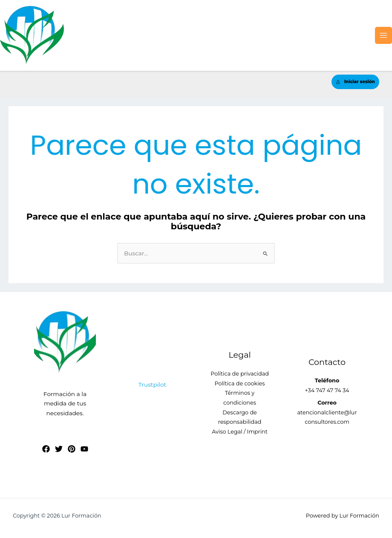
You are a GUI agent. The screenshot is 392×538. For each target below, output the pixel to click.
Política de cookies (239, 383)
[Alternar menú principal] (384, 36)
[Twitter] (59, 449)
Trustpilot (152, 385)
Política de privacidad (240, 374)
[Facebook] (46, 449)
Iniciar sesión (356, 82)
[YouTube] (84, 449)
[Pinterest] (72, 449)
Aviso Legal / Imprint (240, 432)
